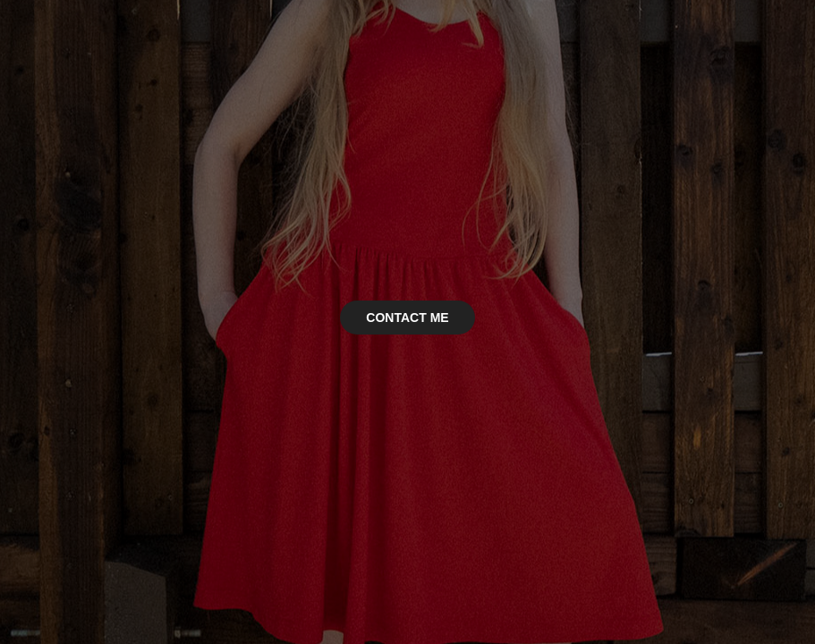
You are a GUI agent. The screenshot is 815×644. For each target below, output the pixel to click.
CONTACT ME (407, 318)
